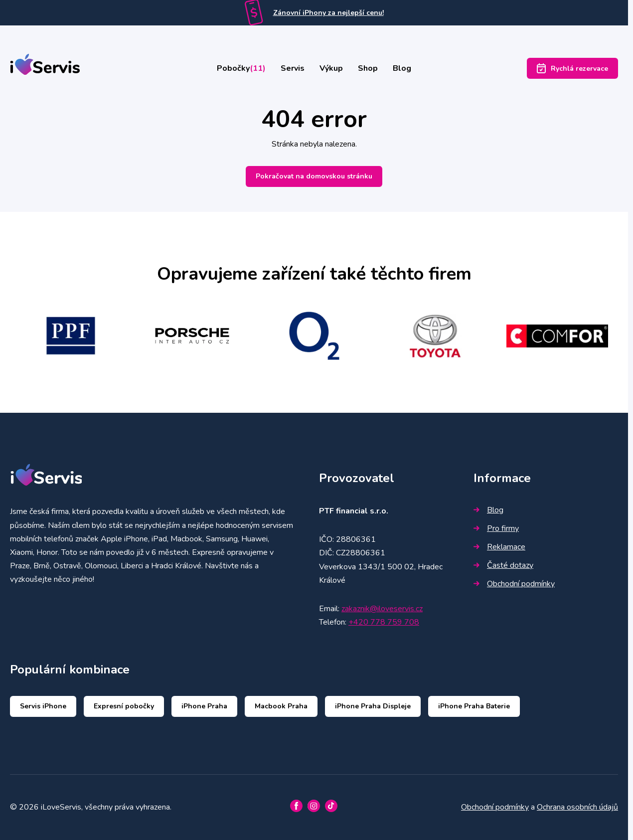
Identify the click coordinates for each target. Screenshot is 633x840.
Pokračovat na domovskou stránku (314, 176)
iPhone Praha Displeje (373, 706)
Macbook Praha (281, 706)
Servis (293, 68)
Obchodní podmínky (514, 584)
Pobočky (241, 68)
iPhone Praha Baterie (474, 706)
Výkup (331, 68)
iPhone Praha (204, 706)
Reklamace (499, 547)
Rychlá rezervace (572, 68)
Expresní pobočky (124, 706)
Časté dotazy (503, 565)
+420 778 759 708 (384, 622)
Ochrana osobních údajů (577, 807)
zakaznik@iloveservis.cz (382, 609)
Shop (368, 68)
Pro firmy (496, 528)
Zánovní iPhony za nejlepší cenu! (328, 13)
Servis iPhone (43, 706)
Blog (402, 68)
